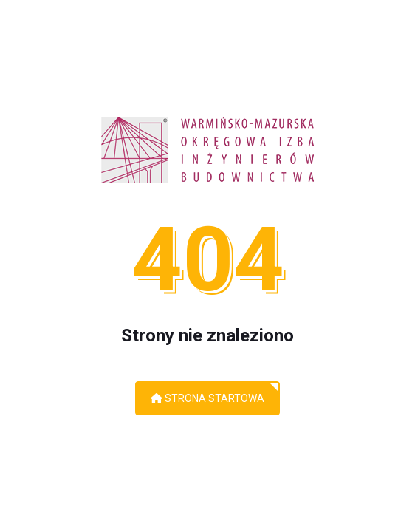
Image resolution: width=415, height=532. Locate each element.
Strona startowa (207, 398)
